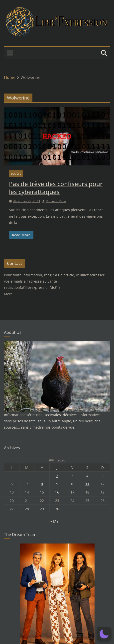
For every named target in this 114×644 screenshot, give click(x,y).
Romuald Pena (56, 201)
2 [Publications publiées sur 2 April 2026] (57, 476)
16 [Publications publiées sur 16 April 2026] (57, 492)
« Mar (55, 521)
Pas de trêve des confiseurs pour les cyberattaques (56, 188)
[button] (104, 634)
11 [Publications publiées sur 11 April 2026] (87, 484)
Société (16, 174)
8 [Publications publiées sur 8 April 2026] (42, 484)
